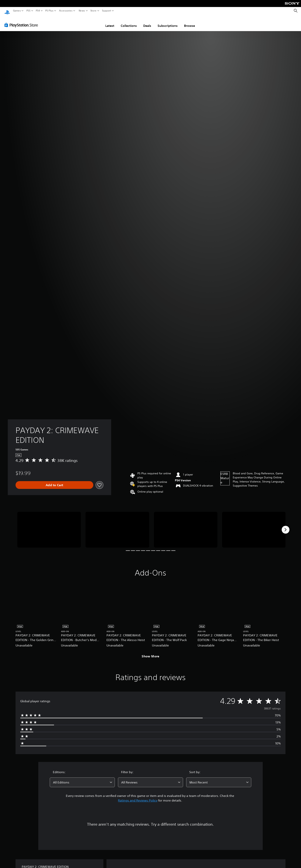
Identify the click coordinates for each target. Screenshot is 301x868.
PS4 (38, 11)
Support (107, 11)
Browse (189, 22)
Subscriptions (168, 22)
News (82, 11)
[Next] (285, 526)
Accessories (66, 11)
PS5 (28, 11)
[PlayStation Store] (22, 21)
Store (93, 11)
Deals (147, 22)
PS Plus (49, 11)
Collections (129, 22)
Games (17, 11)
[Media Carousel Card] (49, 526)
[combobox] (82, 779)
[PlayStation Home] (7, 11)
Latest (110, 22)
